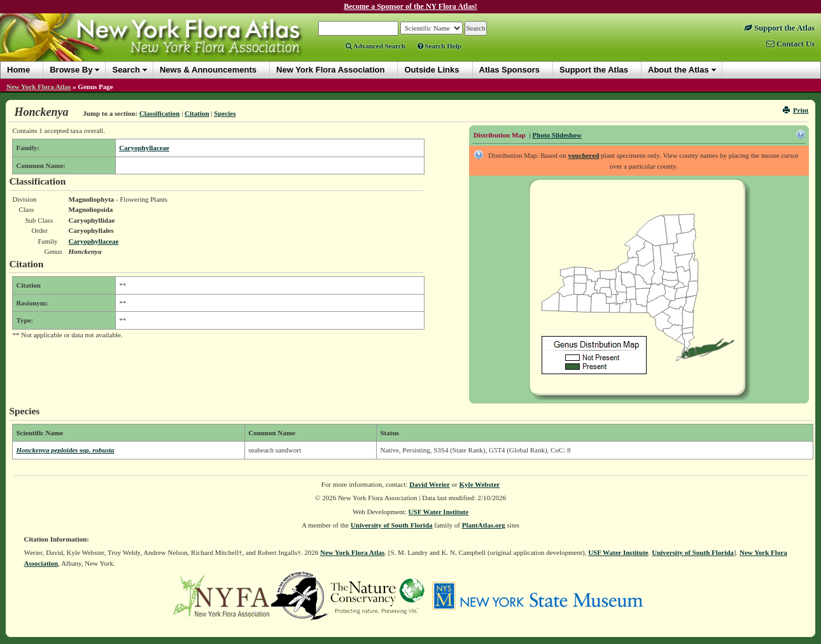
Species (225, 113)
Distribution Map (500, 135)
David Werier (430, 484)
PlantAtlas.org (484, 525)
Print (796, 110)
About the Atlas (678, 70)
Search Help (439, 46)
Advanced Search (375, 46)
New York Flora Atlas (39, 87)
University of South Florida (392, 525)
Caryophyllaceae (144, 148)
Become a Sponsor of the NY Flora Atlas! (410, 6)
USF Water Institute (439, 512)
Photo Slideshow (557, 135)
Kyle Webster (480, 484)
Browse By (71, 70)
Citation (197, 113)
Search (126, 70)
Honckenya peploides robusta (65, 450)
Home (18, 70)
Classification (160, 113)
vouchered (584, 155)
